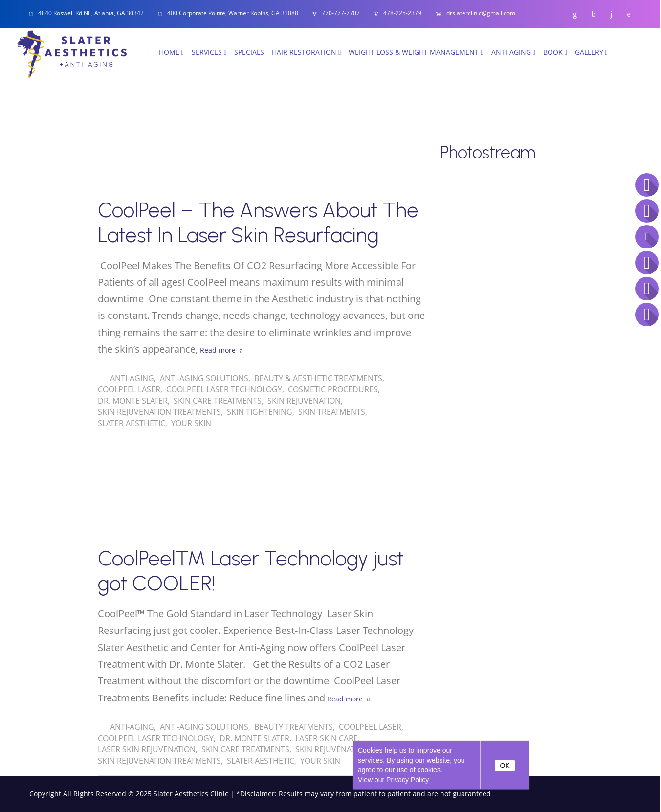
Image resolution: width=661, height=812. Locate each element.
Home (171, 52)
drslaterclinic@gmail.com (481, 13)
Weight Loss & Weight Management (416, 52)
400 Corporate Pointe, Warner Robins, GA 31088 (233, 13)
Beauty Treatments (294, 727)
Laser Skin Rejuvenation (147, 749)
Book (555, 52)
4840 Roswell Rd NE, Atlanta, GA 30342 (91, 13)
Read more (218, 350)
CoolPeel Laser (129, 389)
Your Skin (191, 423)
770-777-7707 (341, 13)
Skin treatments (332, 412)
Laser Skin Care (327, 738)
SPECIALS (249, 52)
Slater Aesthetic (132, 423)
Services (209, 52)
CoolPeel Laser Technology (224, 389)
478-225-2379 (402, 13)
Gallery (591, 52)
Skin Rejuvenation (304, 401)
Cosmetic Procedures (333, 389)
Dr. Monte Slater (133, 401)
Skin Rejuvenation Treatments (159, 412)
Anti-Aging (513, 52)
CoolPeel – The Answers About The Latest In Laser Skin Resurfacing (258, 223)
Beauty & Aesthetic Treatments (318, 378)
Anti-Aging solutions (204, 378)
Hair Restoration (306, 52)
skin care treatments (218, 401)
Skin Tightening (260, 412)
